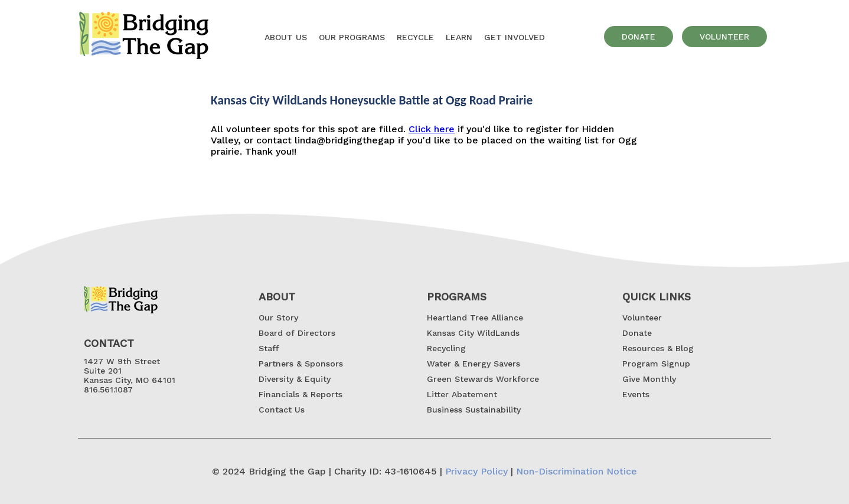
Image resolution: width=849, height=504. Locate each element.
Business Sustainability (474, 410)
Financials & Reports (301, 394)
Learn (459, 37)
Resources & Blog (658, 348)
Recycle (415, 37)
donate (639, 37)
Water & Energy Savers (474, 364)
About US (286, 37)
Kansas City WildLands (473, 333)
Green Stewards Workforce (483, 379)
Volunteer (642, 318)
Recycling (446, 348)
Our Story (278, 318)
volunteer (724, 37)
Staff (269, 348)
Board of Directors (297, 333)
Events (636, 394)
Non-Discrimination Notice (577, 471)
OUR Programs (352, 37)
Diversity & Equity (295, 379)
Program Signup (656, 364)
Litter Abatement (462, 394)
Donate (637, 333)
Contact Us (282, 410)
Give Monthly (649, 379)
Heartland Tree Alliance (475, 318)
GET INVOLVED (515, 37)
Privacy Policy (476, 471)
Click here (432, 129)
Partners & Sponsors (301, 364)
